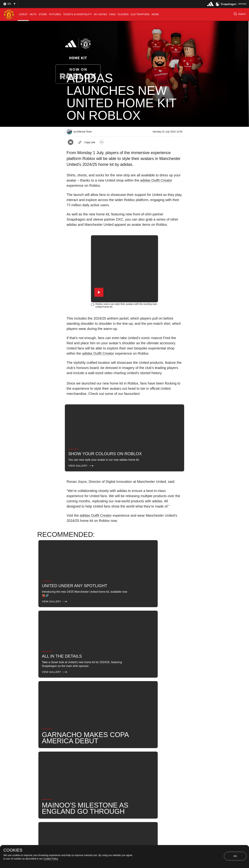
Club (126, 744)
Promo (75, 744)
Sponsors (108, 744)
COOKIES (13, 850)
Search (159, 744)
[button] (9, 4)
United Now (78, 755)
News (142, 744)
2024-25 (99, 755)
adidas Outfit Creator (156, 180)
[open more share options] (102, 142)
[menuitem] (23, 14)
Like (91, 744)
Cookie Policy (51, 859)
